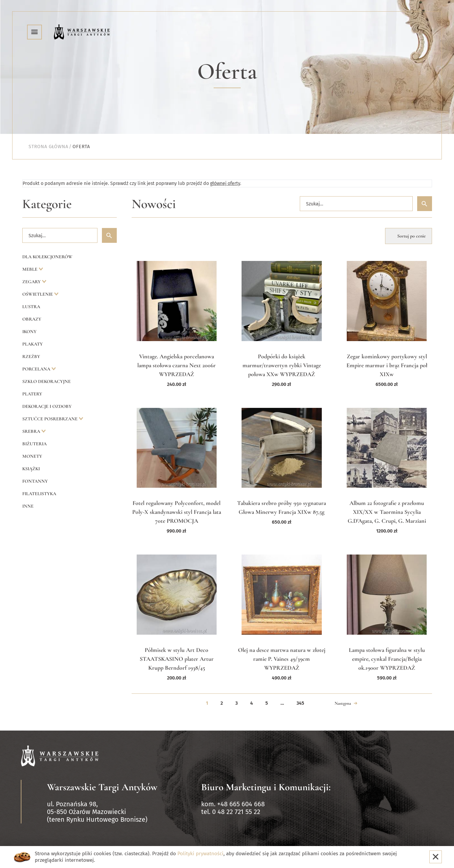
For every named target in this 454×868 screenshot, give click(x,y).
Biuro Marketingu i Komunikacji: (266, 787)
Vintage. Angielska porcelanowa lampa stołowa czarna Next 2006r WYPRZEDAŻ (176, 365)
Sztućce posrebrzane (51, 419)
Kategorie (47, 204)
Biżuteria (34, 444)
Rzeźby (31, 357)
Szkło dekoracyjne (46, 381)
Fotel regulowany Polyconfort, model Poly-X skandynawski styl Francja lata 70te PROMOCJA (177, 512)
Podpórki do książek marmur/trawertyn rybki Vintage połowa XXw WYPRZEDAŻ (282, 365)
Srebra (32, 431)
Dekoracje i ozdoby (47, 406)
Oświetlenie (38, 294)
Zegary (32, 282)
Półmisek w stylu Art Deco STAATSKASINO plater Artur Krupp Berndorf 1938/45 (177, 659)
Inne (28, 506)
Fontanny (35, 481)
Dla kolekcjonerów (47, 257)
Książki (31, 469)
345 (300, 703)
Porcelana (37, 369)
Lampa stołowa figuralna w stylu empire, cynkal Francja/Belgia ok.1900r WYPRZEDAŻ (387, 659)
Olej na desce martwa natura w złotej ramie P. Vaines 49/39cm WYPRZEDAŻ (282, 659)
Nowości (154, 204)
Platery (32, 394)
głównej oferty (225, 183)
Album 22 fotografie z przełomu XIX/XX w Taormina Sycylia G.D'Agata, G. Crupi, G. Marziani (387, 512)
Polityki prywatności (200, 854)
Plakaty (33, 344)
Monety (32, 456)
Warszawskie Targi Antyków (102, 787)
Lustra (31, 307)
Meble (30, 269)
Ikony (29, 332)
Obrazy (32, 319)
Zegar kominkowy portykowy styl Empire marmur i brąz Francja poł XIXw (387, 365)
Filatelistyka (39, 494)
